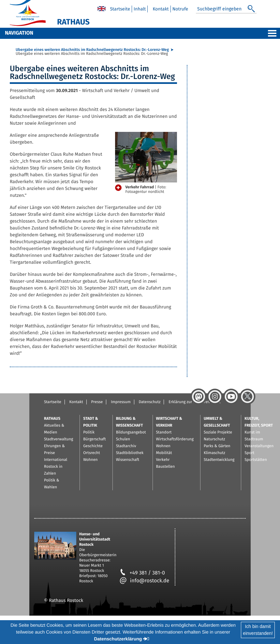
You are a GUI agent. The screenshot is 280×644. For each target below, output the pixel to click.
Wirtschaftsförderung (175, 439)
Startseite (120, 9)
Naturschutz (214, 439)
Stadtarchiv (126, 446)
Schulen (123, 439)
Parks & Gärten (217, 446)
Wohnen (90, 460)
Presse (97, 402)
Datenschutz (149, 402)
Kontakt (161, 9)
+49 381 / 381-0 (142, 573)
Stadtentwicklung (219, 460)
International (56, 460)
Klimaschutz (214, 453)
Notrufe (180, 9)
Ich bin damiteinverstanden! (258, 630)
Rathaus (52, 419)
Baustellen (166, 467)
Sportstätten (256, 460)
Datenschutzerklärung (118, 639)
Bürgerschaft (94, 439)
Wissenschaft (128, 460)
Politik (89, 432)
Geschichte (93, 446)
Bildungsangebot (131, 432)
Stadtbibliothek (130, 453)
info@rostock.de (145, 581)
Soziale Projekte (218, 432)
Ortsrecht (91, 453)
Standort (164, 432)
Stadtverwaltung (59, 439)
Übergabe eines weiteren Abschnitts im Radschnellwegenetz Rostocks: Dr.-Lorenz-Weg (92, 50)
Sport (249, 453)
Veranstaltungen (259, 446)
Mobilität (164, 453)
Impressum (121, 402)
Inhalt (140, 9)
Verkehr (163, 460)
